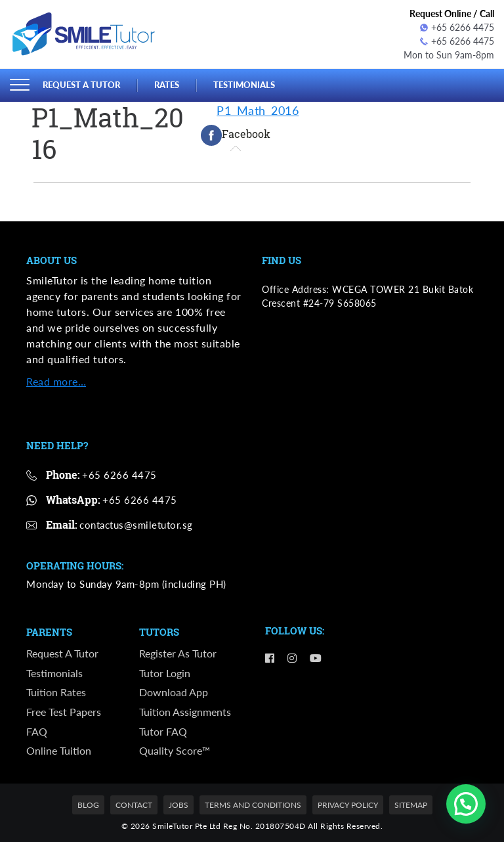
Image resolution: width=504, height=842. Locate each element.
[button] (466, 804)
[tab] (236, 135)
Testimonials (244, 85)
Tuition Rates (56, 692)
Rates (167, 85)
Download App (174, 692)
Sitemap (411, 805)
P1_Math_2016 (258, 110)
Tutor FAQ (163, 731)
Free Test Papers (64, 712)
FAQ (37, 731)
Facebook (236, 135)
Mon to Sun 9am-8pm (449, 55)
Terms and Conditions (253, 805)
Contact (134, 805)
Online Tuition (59, 750)
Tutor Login (165, 673)
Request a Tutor (81, 85)
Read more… (56, 381)
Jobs (178, 805)
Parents (49, 632)
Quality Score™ (175, 750)
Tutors (159, 632)
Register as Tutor (178, 653)
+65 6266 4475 (457, 27)
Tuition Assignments (185, 712)
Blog (88, 805)
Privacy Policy (348, 805)
